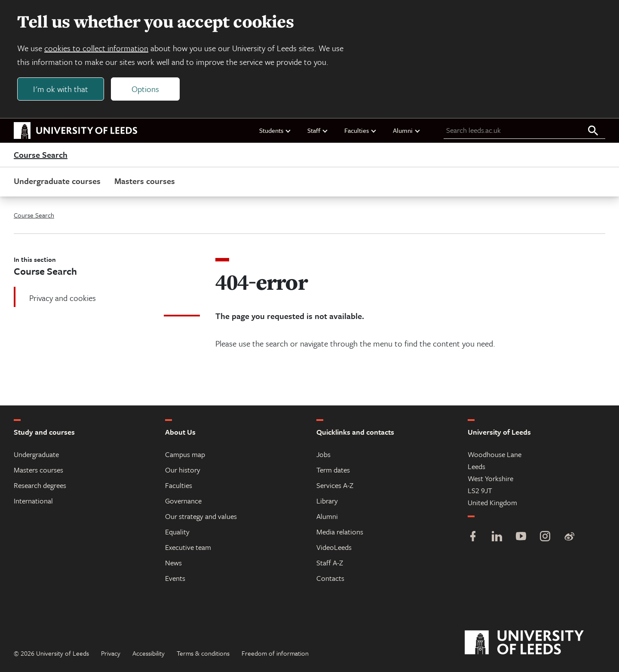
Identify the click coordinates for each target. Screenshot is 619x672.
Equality (177, 532)
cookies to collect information (96, 48)
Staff (318, 130)
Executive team (188, 547)
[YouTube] (521, 537)
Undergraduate (36, 454)
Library (327, 501)
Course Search (41, 155)
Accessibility (149, 653)
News (173, 563)
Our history (183, 470)
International (33, 501)
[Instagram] (545, 537)
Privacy (111, 653)
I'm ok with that (61, 89)
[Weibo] (569, 537)
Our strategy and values (201, 516)
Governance (183, 501)
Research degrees (40, 485)
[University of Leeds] (535, 643)
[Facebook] (473, 537)
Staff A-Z (330, 563)
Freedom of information (275, 653)
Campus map (185, 454)
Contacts (330, 578)
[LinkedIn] (497, 537)
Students (275, 130)
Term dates (333, 470)
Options (145, 89)
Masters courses (145, 181)
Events (175, 578)
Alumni (407, 130)
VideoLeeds (334, 547)
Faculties (361, 130)
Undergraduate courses (57, 181)
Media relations (340, 532)
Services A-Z (335, 485)
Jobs (323, 454)
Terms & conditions (203, 653)
